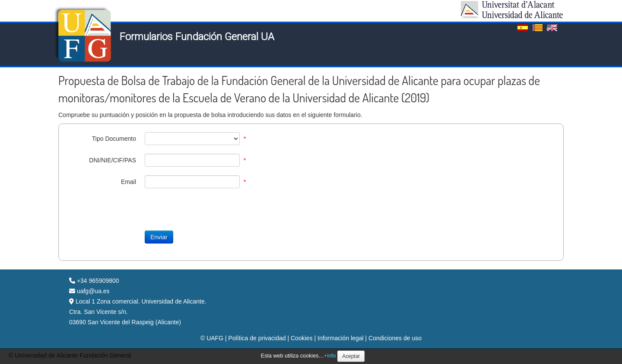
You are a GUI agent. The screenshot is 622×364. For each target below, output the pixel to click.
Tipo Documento (114, 139)
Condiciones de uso (395, 338)
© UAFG (212, 338)
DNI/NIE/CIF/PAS (113, 160)
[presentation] (133, 214)
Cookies (302, 338)
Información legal (341, 338)
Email (129, 182)
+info (330, 356)
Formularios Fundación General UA (197, 37)
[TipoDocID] (192, 139)
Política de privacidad (257, 338)
